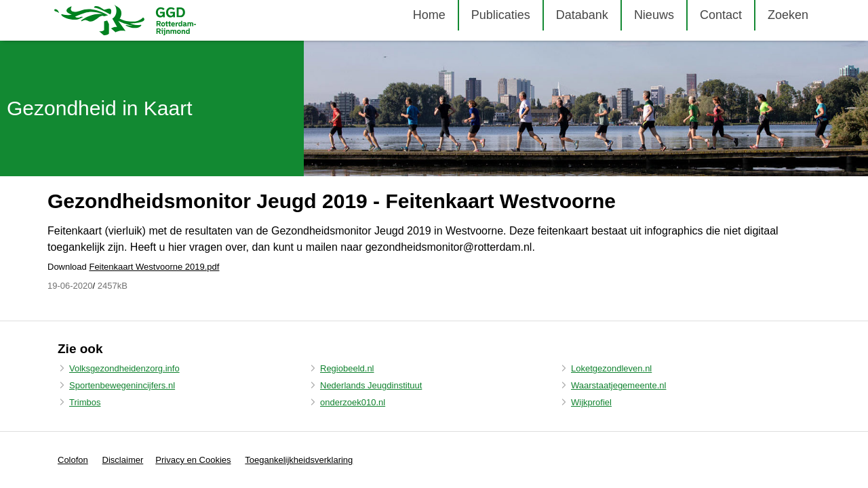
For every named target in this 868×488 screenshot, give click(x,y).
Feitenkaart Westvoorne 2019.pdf (154, 267)
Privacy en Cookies (193, 460)
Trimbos (85, 402)
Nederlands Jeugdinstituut (371, 385)
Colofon (73, 460)
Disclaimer (123, 460)
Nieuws (654, 15)
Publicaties (501, 15)
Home (429, 15)
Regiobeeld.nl (347, 368)
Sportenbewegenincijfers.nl (122, 385)
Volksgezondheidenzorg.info (124, 368)
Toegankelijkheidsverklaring (299, 460)
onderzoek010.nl (353, 402)
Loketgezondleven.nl (611, 368)
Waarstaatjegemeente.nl (618, 385)
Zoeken (788, 15)
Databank (582, 15)
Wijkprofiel (591, 402)
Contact (721, 15)
